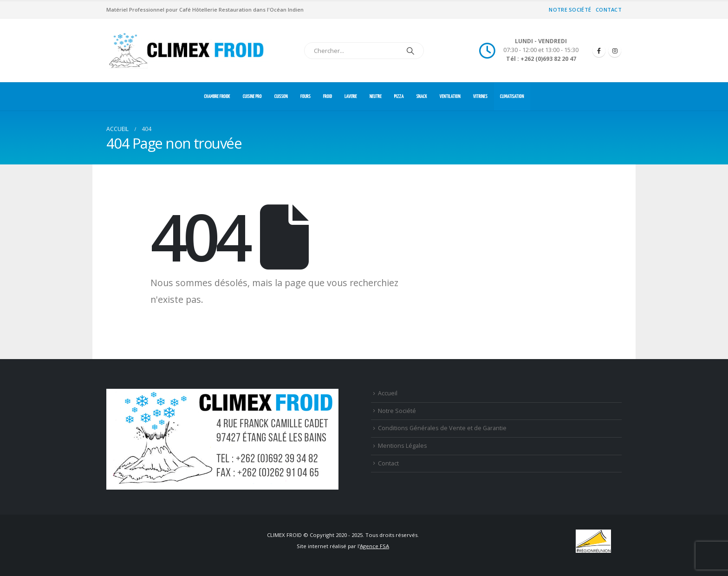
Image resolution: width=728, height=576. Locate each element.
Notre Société (570, 10)
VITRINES (480, 96)
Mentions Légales (403, 446)
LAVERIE (351, 96)
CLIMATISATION (512, 96)
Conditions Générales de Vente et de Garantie (442, 428)
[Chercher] (410, 51)
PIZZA (399, 96)
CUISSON (281, 96)
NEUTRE (376, 96)
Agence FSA (374, 546)
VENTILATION (450, 96)
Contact (609, 10)
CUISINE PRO (252, 96)
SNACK (422, 96)
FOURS (305, 96)
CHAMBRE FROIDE (217, 96)
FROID (328, 96)
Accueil (388, 393)
